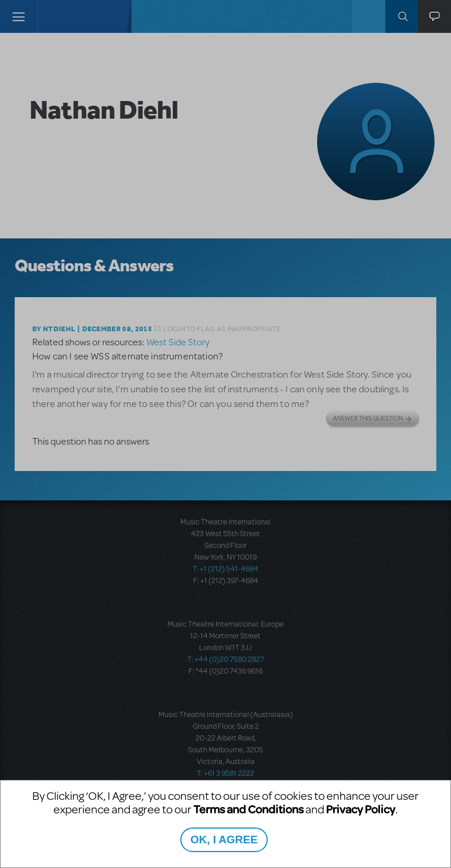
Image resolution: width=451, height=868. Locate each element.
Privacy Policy (361, 809)
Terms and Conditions (248, 809)
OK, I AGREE (224, 840)
